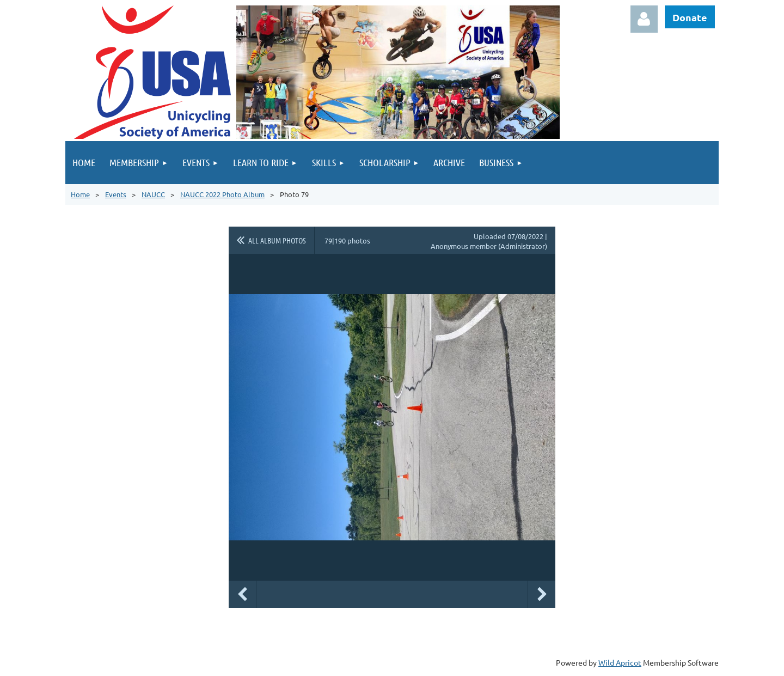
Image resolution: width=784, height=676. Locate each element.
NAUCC (153, 194)
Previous (242, 594)
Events (116, 194)
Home (80, 194)
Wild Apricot (620, 662)
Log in (644, 19)
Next (542, 594)
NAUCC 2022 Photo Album (222, 194)
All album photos (277, 240)
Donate (690, 17)
